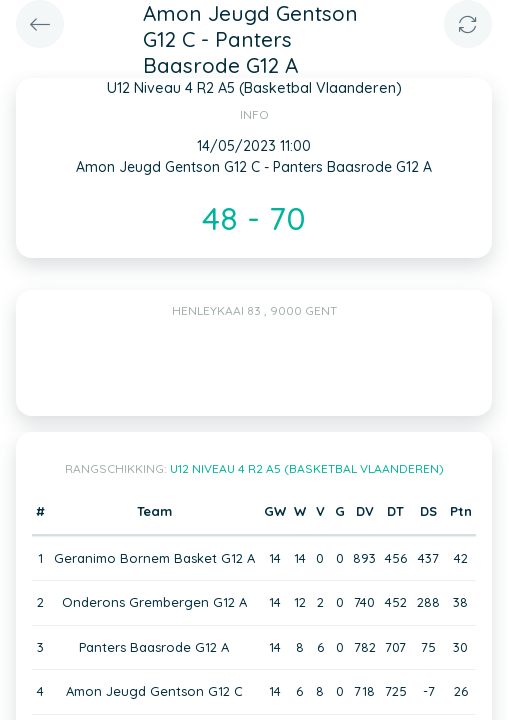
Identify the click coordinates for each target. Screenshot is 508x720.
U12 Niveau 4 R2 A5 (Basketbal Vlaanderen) (307, 468)
